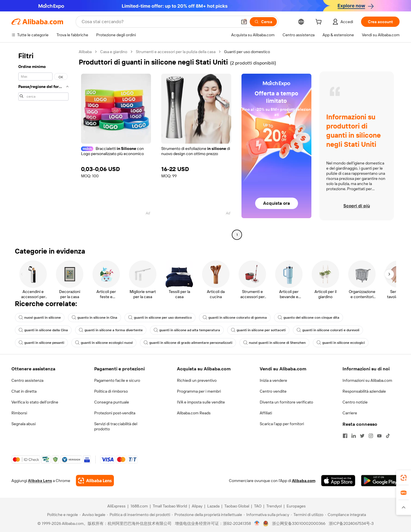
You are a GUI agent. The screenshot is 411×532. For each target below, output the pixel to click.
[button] (244, 22)
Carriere (350, 413)
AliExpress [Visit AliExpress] (116, 506)
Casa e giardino (114, 52)
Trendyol (274, 506)
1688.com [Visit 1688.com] (139, 506)
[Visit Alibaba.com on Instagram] (371, 436)
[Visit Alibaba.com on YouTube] (379, 436)
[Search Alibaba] (159, 22)
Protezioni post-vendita (115, 413)
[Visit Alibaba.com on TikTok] (388, 436)
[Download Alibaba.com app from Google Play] (380, 481)
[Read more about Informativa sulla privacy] (266, 515)
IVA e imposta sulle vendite (201, 402)
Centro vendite (273, 391)
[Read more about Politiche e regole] (62, 515)
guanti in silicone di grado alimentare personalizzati (188, 343)
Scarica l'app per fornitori (282, 424)
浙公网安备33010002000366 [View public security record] (299, 523)
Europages (296, 506)
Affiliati (266, 413)
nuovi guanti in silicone (40, 318)
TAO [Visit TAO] (258, 506)
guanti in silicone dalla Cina (43, 330)
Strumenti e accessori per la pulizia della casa (176, 52)
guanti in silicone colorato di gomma (235, 318)
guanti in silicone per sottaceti (258, 330)
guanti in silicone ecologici (341, 343)
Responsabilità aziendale (364, 391)
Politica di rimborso (111, 391)
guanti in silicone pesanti (41, 343)
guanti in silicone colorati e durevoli (328, 330)
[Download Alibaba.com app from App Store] (338, 481)
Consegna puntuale (112, 402)
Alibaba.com (304, 481)
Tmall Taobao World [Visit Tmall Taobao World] (170, 506)
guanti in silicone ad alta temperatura (187, 330)
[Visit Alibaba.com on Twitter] (362, 436)
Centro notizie (355, 402)
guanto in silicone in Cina (94, 318)
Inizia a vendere (273, 380)
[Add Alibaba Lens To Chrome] (95, 481)
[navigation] (43, 144)
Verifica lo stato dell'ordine (35, 402)
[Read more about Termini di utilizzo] (307, 515)
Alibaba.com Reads (194, 413)
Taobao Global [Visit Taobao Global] (237, 506)
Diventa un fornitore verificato (286, 402)
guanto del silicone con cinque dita (309, 318)
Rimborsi (19, 413)
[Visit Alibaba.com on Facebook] (345, 436)
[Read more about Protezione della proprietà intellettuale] (207, 515)
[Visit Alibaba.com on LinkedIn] (354, 436)
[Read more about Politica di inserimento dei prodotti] (139, 515)
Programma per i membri (199, 391)
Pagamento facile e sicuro (117, 380)
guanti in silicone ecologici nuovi (104, 343)
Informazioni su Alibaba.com (367, 380)
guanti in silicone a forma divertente (111, 330)
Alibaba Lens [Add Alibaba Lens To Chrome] (40, 481)
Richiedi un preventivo (197, 380)
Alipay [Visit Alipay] (197, 506)
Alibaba (85, 52)
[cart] (320, 23)
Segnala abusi (24, 424)
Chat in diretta (24, 391)
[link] (404, 478)
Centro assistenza (27, 380)
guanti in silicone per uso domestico (160, 318)
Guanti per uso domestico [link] (247, 52)
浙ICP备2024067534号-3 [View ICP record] (351, 523)
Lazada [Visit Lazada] (213, 506)
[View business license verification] (257, 523)
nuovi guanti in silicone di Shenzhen (274, 343)
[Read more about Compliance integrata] (345, 515)
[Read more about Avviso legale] (92, 515)
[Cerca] (263, 22)
